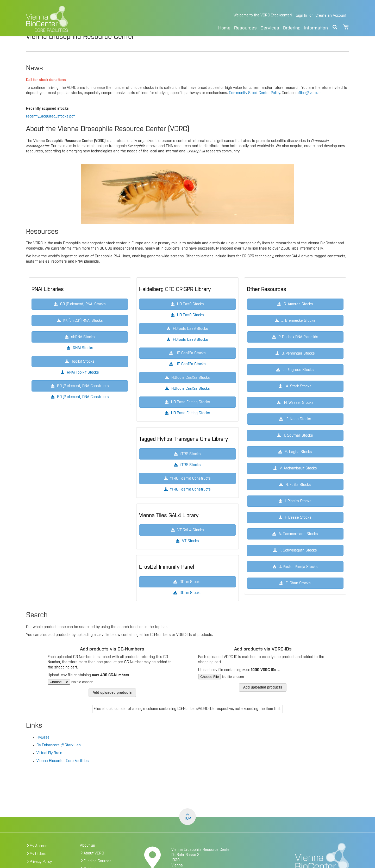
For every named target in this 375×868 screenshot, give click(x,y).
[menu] (273, 27)
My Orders (38, 865)
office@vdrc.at (309, 104)
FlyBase (43, 748)
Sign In (301, 16)
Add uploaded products (112, 704)
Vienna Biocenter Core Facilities (63, 772)
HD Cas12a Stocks (191, 375)
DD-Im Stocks (191, 604)
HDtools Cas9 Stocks (190, 351)
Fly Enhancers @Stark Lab (59, 756)
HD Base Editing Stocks (191, 424)
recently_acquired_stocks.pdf (50, 127)
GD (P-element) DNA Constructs (83, 408)
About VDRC (94, 864)
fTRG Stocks (190, 476)
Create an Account (331, 16)
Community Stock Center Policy (254, 104)
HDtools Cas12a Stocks (191, 400)
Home (224, 28)
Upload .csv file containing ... (90, 686)
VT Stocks (190, 552)
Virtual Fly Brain (49, 764)
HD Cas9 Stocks (190, 326)
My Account (39, 857)
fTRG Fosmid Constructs (190, 500)
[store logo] (83, 19)
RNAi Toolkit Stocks (83, 383)
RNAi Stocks (83, 359)
